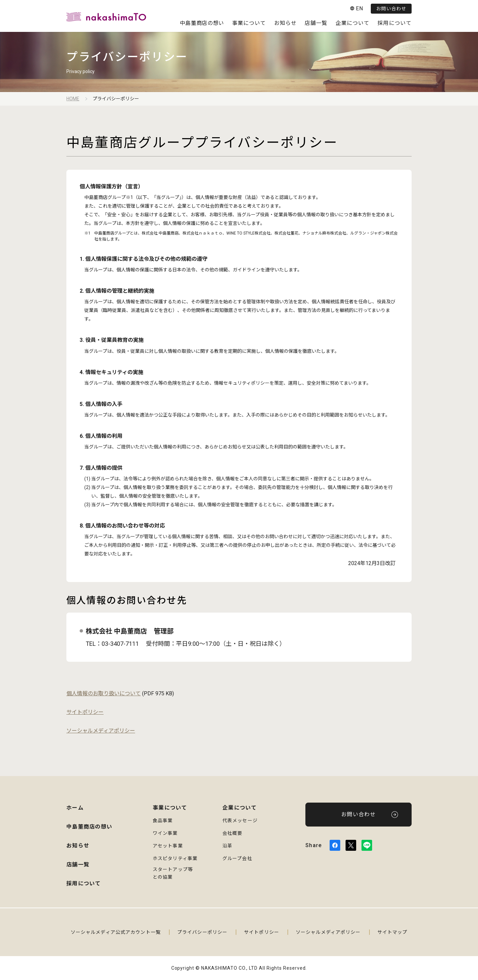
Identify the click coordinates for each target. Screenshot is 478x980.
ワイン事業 (165, 833)
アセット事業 (168, 846)
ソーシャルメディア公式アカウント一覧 (116, 932)
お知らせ (285, 23)
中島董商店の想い (202, 23)
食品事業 (163, 821)
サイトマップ (393, 932)
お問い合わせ (391, 9)
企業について (353, 23)
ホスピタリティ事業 (175, 858)
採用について (395, 23)
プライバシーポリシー (202, 932)
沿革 (227, 846)
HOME (73, 99)
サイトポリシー (85, 712)
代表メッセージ (240, 821)
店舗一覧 (316, 23)
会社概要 (232, 833)
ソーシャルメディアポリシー (101, 731)
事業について (249, 23)
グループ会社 (237, 858)
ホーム (75, 808)
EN (359, 8)
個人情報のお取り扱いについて (104, 693)
